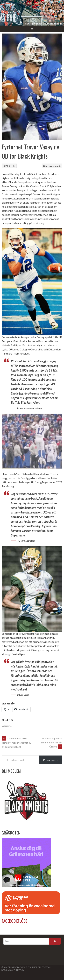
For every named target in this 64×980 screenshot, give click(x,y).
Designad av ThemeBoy (13, 970)
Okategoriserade (52, 166)
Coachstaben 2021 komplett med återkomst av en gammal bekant (16, 743)
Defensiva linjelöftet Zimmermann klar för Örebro (51, 742)
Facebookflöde (15, 921)
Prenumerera (51, 760)
